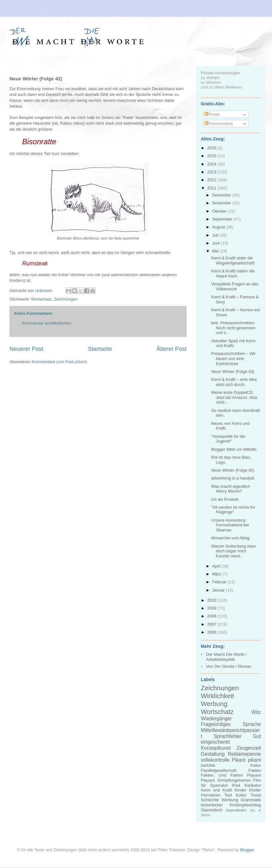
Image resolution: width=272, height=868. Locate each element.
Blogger (247, 850)
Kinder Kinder (248, 790)
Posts (212, 114)
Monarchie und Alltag (230, 538)
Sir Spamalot (214, 785)
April (217, 566)
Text (228, 795)
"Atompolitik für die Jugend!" (228, 439)
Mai (216, 251)
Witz (256, 712)
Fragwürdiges (216, 724)
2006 (212, 632)
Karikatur (253, 785)
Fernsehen (211, 795)
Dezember (222, 195)
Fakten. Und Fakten (222, 775)
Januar (219, 590)
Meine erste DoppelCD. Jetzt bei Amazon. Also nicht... (234, 397)
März (217, 574)
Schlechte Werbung (219, 800)
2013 (212, 172)
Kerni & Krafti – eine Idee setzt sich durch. (234, 382)
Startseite (100, 349)
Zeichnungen (66, 299)
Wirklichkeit (217, 696)
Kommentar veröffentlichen (47, 323)
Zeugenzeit (249, 748)
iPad (236, 785)
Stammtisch (212, 810)
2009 (212, 608)
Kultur (256, 765)
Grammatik (251, 800)
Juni (216, 243)
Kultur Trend (248, 795)
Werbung (214, 704)
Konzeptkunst (216, 748)
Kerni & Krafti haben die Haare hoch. (233, 273)
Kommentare (219, 124)
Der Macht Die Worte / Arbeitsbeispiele (226, 657)
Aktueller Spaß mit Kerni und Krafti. (233, 343)
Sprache (252, 724)
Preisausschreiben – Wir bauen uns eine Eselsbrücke (233, 358)
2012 (212, 180)
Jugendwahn (236, 810)
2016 (212, 148)
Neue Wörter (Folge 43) (233, 372)
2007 (212, 624)
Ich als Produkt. (225, 499)
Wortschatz (41, 299)
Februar (220, 582)
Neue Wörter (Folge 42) (233, 470)
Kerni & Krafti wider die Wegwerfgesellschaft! (233, 260)
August (219, 227)
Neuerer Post (26, 349)
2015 (212, 156)
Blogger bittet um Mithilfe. (234, 449)
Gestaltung (213, 754)
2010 (212, 600)
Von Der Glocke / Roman (229, 666)
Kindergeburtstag (245, 805)
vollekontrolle (215, 760)
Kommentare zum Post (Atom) (59, 362)
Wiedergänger (216, 719)
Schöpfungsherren (234, 780)
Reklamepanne (244, 754)
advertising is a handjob (233, 478)
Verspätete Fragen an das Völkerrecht (235, 286)
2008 (212, 616)
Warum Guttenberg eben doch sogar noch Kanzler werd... (234, 551)
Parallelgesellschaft (219, 770)
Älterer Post (172, 349)
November (222, 203)
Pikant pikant (246, 760)
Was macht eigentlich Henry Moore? (230, 489)
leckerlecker (212, 805)
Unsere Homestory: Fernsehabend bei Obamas (230, 525)
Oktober (220, 211)
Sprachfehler (227, 736)
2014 (212, 164)
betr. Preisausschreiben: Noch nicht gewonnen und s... (233, 328)
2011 (212, 188)
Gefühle (208, 765)
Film (257, 780)
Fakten (255, 770)
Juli (216, 235)
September (223, 219)
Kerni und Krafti (216, 790)
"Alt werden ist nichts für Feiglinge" (233, 510)
